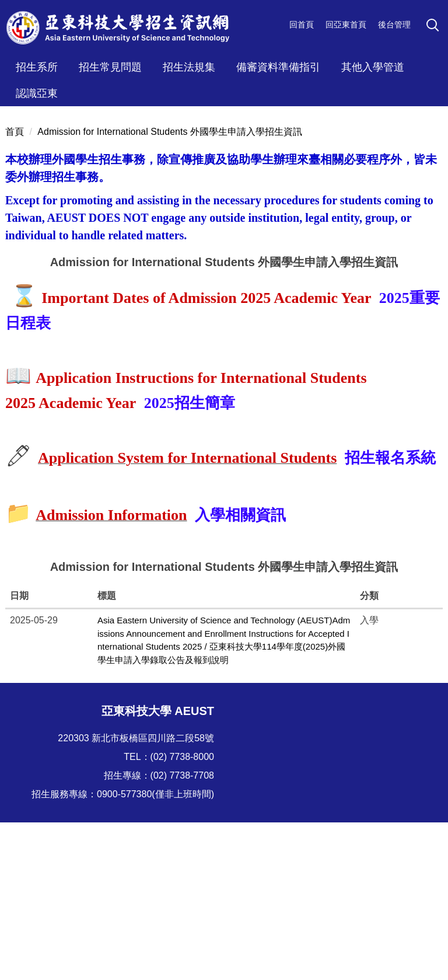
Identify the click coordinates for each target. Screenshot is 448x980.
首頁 (15, 289)
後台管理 (394, 25)
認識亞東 (37, 93)
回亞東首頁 (346, 25)
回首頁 (302, 25)
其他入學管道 (373, 67)
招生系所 (37, 67)
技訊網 (27, 934)
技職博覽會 (90, 901)
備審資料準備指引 (278, 67)
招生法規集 (189, 67)
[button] (435, 27)
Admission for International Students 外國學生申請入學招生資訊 (169, 289)
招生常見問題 (110, 67)
